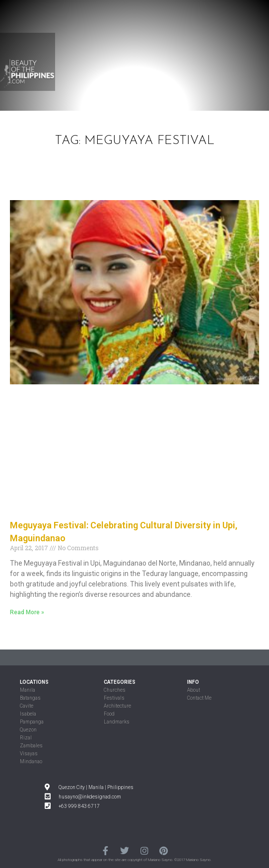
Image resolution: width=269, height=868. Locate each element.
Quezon (28, 730)
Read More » (27, 612)
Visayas (29, 754)
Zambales (31, 746)
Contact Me (199, 698)
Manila (28, 690)
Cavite (27, 706)
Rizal (26, 738)
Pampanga (32, 722)
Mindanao (31, 761)
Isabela (28, 714)
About (194, 690)
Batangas (30, 698)
